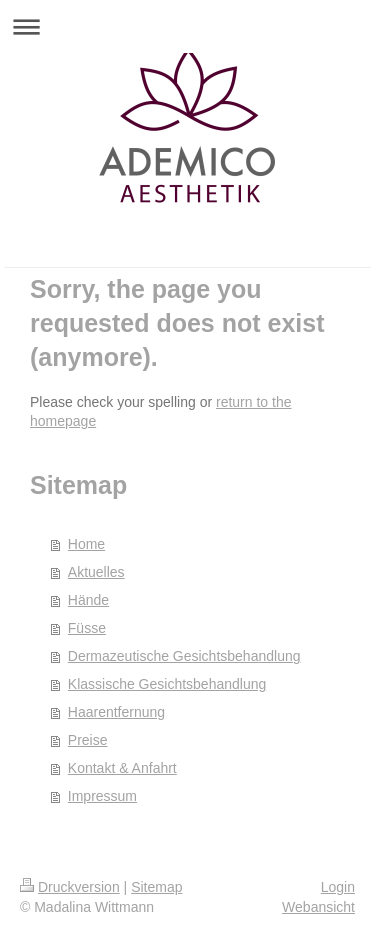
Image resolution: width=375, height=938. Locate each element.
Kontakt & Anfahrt (122, 768)
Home (86, 544)
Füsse (87, 628)
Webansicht (318, 907)
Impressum (102, 796)
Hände (88, 600)
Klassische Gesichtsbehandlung (167, 684)
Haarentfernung (116, 712)
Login (338, 887)
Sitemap (156, 887)
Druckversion (70, 887)
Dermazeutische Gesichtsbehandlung (184, 656)
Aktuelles (96, 572)
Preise (88, 740)
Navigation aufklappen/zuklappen (187, 26)
